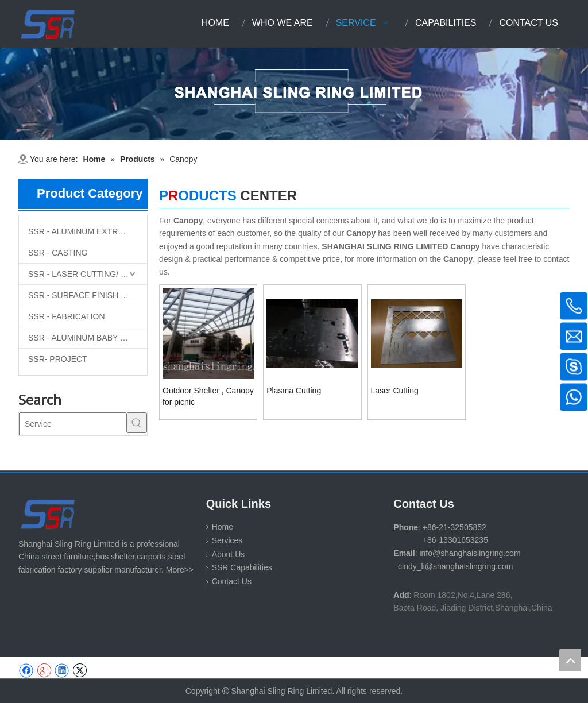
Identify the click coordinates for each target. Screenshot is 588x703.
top (570, 660)
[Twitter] (80, 671)
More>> (180, 570)
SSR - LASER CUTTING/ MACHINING (88, 274)
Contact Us (232, 581)
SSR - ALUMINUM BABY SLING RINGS (88, 338)
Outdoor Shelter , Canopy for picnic (208, 396)
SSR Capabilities (242, 567)
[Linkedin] (62, 671)
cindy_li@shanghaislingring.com (455, 566)
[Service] (73, 424)
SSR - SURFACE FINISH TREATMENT (88, 295)
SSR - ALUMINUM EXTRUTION (86, 231)
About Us (229, 554)
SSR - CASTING (58, 253)
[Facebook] (26, 671)
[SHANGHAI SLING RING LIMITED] (49, 514)
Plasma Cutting (294, 391)
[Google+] (44, 671)
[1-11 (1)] (294, 94)
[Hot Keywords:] (137, 423)
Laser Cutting (395, 391)
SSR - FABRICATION (67, 316)
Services (227, 540)
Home (223, 527)
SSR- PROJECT (58, 359)
